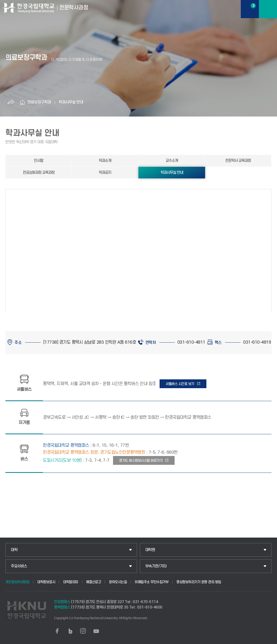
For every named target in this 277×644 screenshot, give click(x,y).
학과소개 (105, 161)
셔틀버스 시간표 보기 (180, 384)
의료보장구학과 (39, 102)
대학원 (150, 550)
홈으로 (22, 102)
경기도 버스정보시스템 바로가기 (141, 461)
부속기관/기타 (156, 566)
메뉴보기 (268, 9)
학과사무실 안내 (71, 102)
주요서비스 (19, 566)
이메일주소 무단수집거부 (152, 582)
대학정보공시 (46, 582)
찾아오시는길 (118, 582)
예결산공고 (94, 582)
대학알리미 (71, 582)
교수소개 (172, 161)
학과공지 (105, 173)
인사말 (39, 161)
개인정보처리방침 (17, 582)
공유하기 (11, 102)
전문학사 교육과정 (238, 161)
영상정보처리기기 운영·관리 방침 (199, 582)
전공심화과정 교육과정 (39, 173)
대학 (14, 550)
